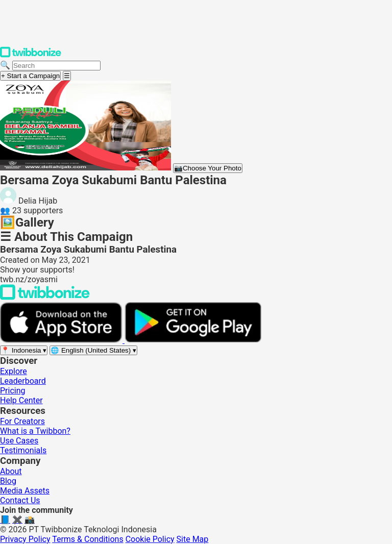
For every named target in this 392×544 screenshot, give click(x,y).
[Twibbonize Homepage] (31, 55)
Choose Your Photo (208, 168)
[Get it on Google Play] (193, 340)
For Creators (22, 421)
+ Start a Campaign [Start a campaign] (30, 76)
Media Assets (25, 491)
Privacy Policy (25, 539)
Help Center (21, 400)
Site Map (193, 539)
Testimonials (23, 450)
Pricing (13, 391)
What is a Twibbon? (35, 431)
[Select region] (24, 350)
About (11, 471)
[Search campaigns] (56, 66)
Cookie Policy (150, 539)
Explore (14, 371)
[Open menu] (67, 76)
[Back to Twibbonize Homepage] (45, 297)
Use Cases (19, 441)
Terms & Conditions (88, 539)
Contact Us (20, 500)
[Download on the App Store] (62, 340)
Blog (8, 481)
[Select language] (93, 350)
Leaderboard (23, 381)
